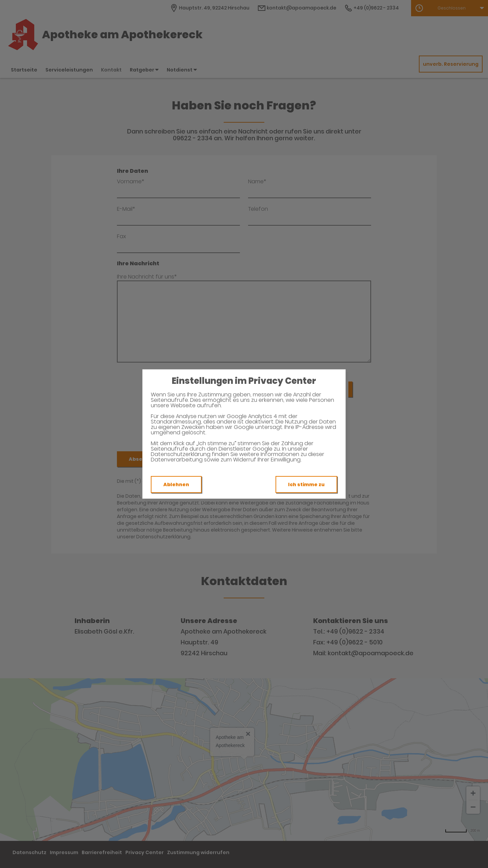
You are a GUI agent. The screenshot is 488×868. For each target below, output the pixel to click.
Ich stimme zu (306, 484)
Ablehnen (176, 484)
